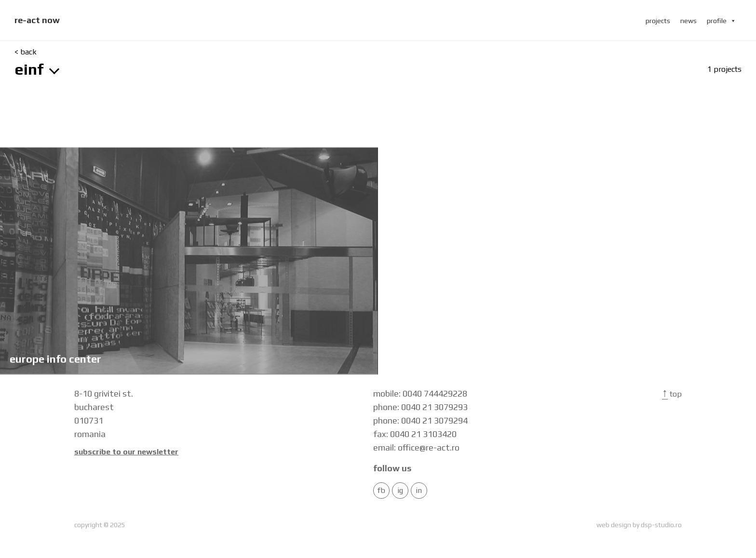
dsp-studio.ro (661, 525)
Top (672, 394)
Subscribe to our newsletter (126, 452)
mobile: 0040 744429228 (420, 393)
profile (722, 21)
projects (658, 21)
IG (400, 491)
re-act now (37, 20)
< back (26, 52)
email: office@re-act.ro (416, 447)
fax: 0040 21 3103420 (415, 434)
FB (381, 491)
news (688, 21)
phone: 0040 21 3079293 (420, 407)
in (419, 491)
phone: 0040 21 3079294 (420, 420)
